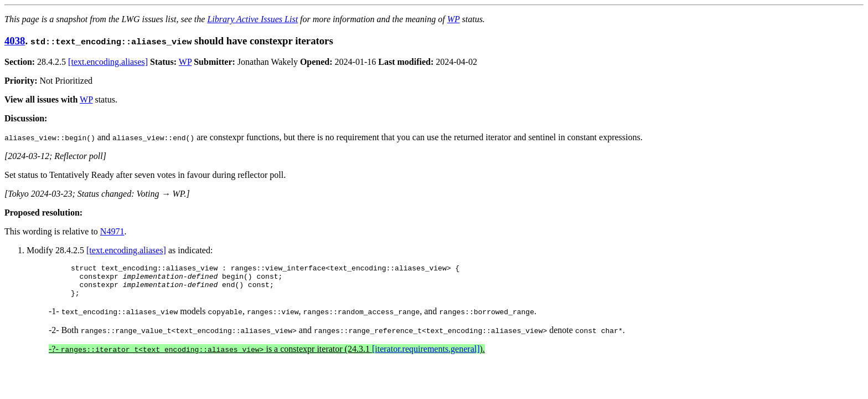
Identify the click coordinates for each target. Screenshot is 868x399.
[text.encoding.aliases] (108, 62)
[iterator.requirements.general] (426, 355)
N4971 (112, 231)
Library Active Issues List (252, 19)
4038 (15, 41)
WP (454, 19)
